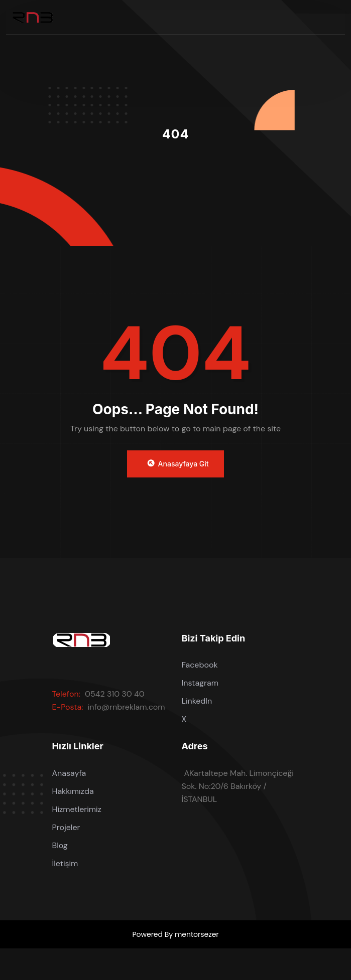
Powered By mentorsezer (175, 934)
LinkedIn (197, 701)
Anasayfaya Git (178, 463)
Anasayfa (69, 773)
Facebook (200, 665)
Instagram (200, 683)
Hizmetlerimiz (77, 809)
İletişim (65, 863)
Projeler (66, 827)
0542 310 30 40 (115, 694)
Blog (60, 845)
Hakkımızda (73, 791)
